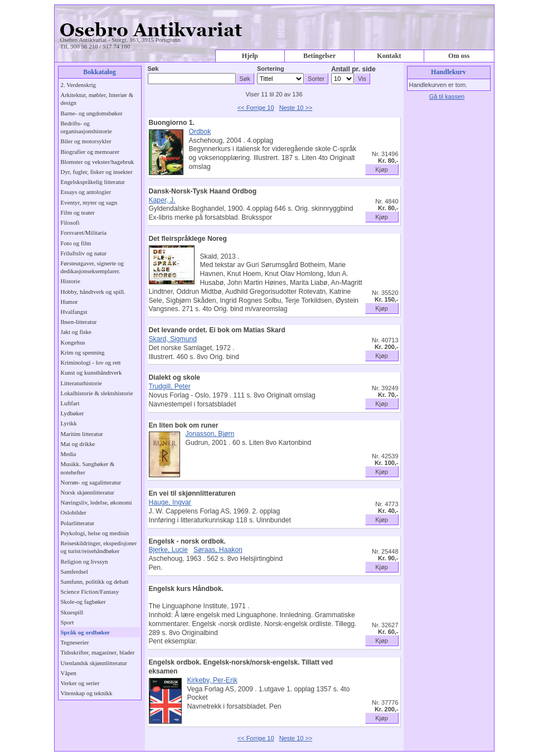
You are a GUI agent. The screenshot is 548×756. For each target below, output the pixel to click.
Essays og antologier (86, 192)
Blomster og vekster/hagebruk (98, 162)
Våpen (69, 673)
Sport (67, 622)
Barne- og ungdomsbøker (92, 113)
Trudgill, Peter (170, 386)
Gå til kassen (447, 96)
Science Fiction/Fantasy (90, 592)
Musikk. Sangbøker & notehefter (88, 468)
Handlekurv (448, 72)
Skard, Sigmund (173, 339)
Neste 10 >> (296, 108)
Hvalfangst (74, 312)
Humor (69, 302)
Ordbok (200, 132)
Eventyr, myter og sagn (89, 202)
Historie (71, 281)
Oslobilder (74, 512)
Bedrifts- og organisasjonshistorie (86, 127)
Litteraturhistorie (81, 383)
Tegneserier (75, 642)
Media (69, 454)
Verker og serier (80, 683)
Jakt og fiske (76, 332)
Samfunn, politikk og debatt (95, 581)
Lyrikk (69, 423)
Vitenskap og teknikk (87, 693)
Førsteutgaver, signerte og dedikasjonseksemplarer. (92, 267)
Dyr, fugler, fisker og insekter (97, 172)
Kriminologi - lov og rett (91, 362)
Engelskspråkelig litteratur (93, 182)
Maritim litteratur (82, 434)
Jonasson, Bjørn (210, 434)
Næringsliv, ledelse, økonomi (96, 502)
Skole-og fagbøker (83, 602)
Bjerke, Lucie (168, 550)
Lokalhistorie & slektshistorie (97, 393)
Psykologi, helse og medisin (95, 533)
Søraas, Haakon (218, 550)
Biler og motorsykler (86, 141)
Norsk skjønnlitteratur (88, 492)
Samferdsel (74, 571)
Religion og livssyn (84, 561)
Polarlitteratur (78, 523)
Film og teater (78, 212)
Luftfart (70, 403)
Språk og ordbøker (86, 632)
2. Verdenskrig (79, 85)
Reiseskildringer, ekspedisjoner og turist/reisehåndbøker (99, 547)
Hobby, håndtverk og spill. (93, 292)
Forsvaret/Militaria (84, 232)
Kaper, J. (162, 200)
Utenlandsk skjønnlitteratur (94, 663)
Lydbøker (72, 413)
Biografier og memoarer (90, 152)
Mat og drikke (78, 444)
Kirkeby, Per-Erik (212, 680)
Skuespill (72, 612)
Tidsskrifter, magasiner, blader (98, 652)
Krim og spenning (83, 352)
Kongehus (73, 342)
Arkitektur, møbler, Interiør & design (97, 99)
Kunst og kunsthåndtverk (91, 372)
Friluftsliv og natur (84, 253)
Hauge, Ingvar (170, 502)
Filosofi (70, 222)
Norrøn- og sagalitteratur (91, 482)
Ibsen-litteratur (79, 322)
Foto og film (76, 243)
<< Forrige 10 (256, 108)
